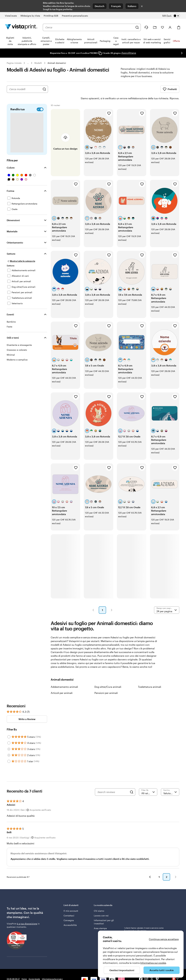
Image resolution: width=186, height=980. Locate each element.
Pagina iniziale (14, 63)
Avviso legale (34, 970)
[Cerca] (137, 27)
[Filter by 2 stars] (9, 747)
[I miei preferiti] (162, 27)
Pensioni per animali (106, 684)
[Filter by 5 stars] (9, 728)
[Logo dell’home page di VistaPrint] (21, 27)
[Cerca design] (44, 89)
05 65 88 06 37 (13, 970)
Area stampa (100, 920)
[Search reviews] (113, 783)
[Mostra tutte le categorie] (21, 252)
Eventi (10, 306)
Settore (11, 245)
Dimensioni (13, 212)
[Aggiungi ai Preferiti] (109, 105)
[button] (93, 601)
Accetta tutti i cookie (162, 970)
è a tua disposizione (27, 915)
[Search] (132, 783)
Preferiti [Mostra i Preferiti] (170, 89)
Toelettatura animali (150, 678)
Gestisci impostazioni (122, 970)
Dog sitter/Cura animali (108, 678)
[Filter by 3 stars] (9, 741)
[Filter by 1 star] (9, 753)
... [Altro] (28, 63)
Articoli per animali (62, 684)
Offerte (176, 41)
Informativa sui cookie (153, 963)
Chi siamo (99, 902)
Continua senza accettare (164, 939)
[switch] (173, 16)
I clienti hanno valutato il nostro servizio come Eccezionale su (144, 921)
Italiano (132, 6)
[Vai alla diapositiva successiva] (182, 53)
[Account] (170, 27)
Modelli (38, 63)
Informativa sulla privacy (52, 970)
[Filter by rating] (148, 783)
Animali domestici (57, 63)
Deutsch (100, 6)
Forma (10, 182)
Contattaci (69, 907)
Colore (11, 159)
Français (116, 6)
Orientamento (15, 234)
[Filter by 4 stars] (9, 734)
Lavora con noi (101, 907)
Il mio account (71, 902)
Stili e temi (13, 329)
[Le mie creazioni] (155, 27)
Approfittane (129, 53)
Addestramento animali (64, 678)
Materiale (12, 223)
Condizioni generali (15, 974)
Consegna (69, 912)
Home (24, 970)
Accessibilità (70, 916)
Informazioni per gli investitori (104, 913)
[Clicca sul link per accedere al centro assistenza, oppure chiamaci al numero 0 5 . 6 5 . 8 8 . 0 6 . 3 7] (146, 27)
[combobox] (89, 27)
